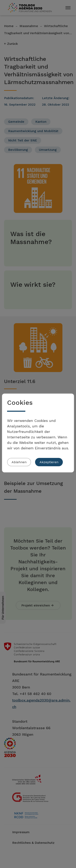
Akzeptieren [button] (49, 462)
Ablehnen (19, 462)
